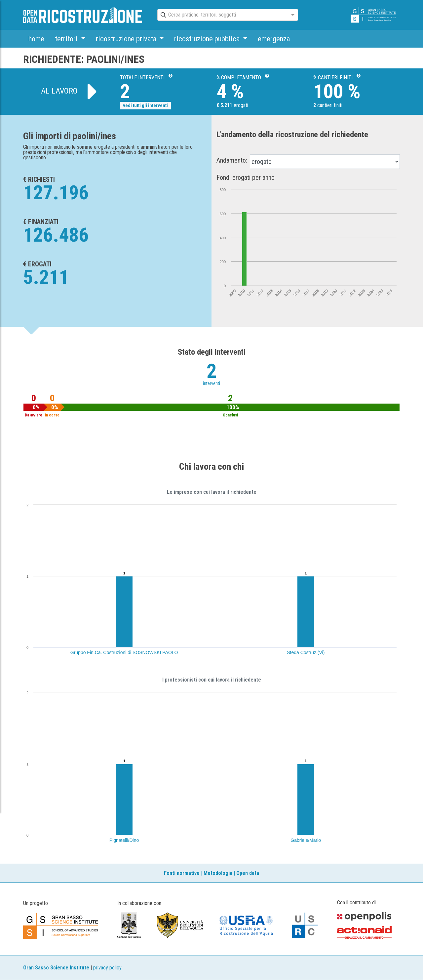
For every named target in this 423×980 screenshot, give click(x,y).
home (36, 39)
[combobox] (222, 15)
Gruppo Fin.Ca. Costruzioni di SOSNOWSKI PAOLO (124, 652)
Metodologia (218, 873)
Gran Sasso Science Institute (56, 968)
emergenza (274, 39)
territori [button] (67, 39)
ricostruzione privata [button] (127, 39)
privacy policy (107, 968)
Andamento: (232, 160)
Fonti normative (182, 873)
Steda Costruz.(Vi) (306, 652)
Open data (248, 873)
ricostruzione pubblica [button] (208, 39)
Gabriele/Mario (306, 840)
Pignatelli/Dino (124, 840)
